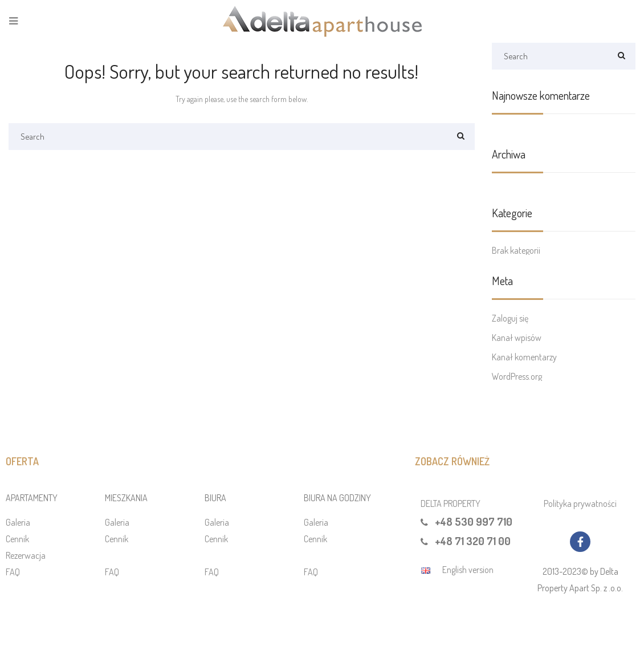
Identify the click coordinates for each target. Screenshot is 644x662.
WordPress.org (517, 376)
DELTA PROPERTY (451, 503)
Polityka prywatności (580, 503)
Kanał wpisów (517, 338)
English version (468, 570)
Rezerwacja (26, 555)
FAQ (13, 572)
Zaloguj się (510, 318)
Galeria (18, 522)
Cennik (17, 539)
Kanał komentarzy (524, 357)
